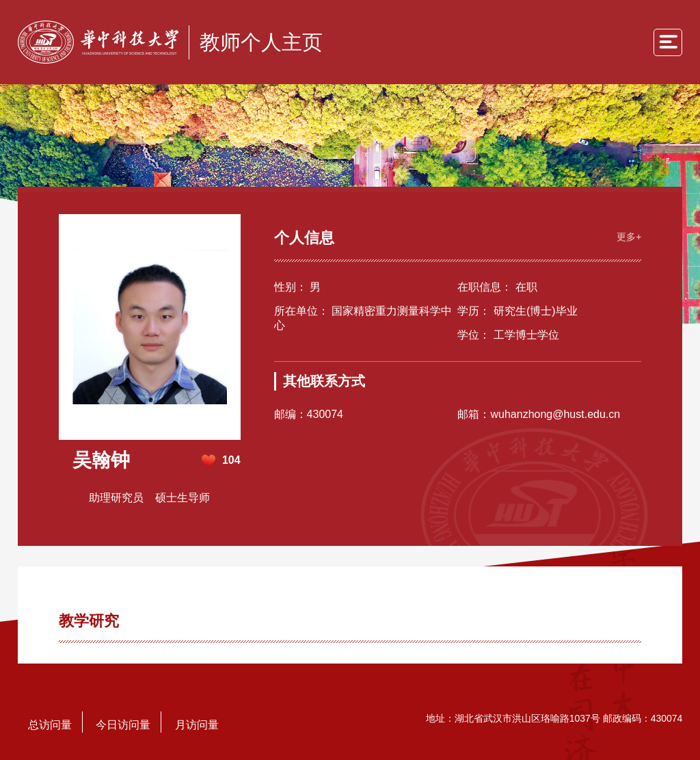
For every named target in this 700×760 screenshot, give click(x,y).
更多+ (629, 237)
